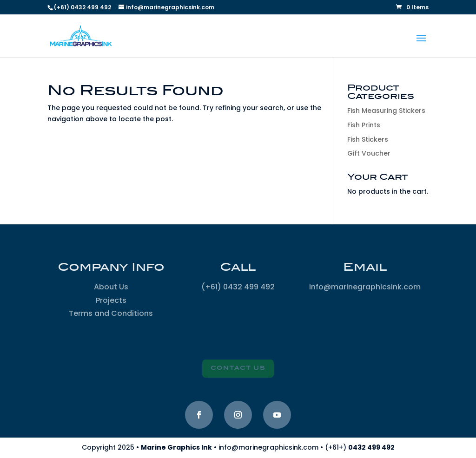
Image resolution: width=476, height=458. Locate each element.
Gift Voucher (369, 153)
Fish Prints (364, 125)
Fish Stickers (368, 139)
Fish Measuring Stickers (386, 111)
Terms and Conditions (111, 313)
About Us (111, 287)
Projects (111, 300)
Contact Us (238, 368)
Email (365, 268)
